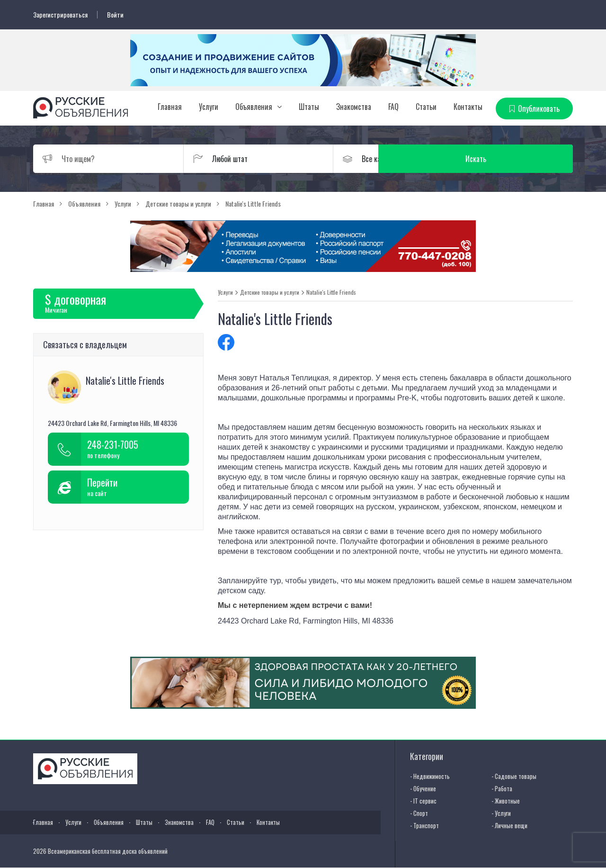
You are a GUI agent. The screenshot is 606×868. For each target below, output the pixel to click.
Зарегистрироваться (60, 15)
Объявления (254, 107)
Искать (528, 158)
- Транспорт (424, 825)
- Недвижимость (430, 776)
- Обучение (423, 788)
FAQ (393, 107)
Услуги (209, 107)
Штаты (309, 107)
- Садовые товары (514, 776)
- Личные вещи (509, 825)
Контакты (468, 107)
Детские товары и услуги (270, 292)
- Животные (506, 800)
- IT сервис (423, 800)
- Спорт (419, 813)
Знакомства (354, 107)
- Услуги (501, 813)
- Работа (502, 788)
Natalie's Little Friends (331, 292)
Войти (115, 15)
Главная (170, 107)
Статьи (426, 107)
